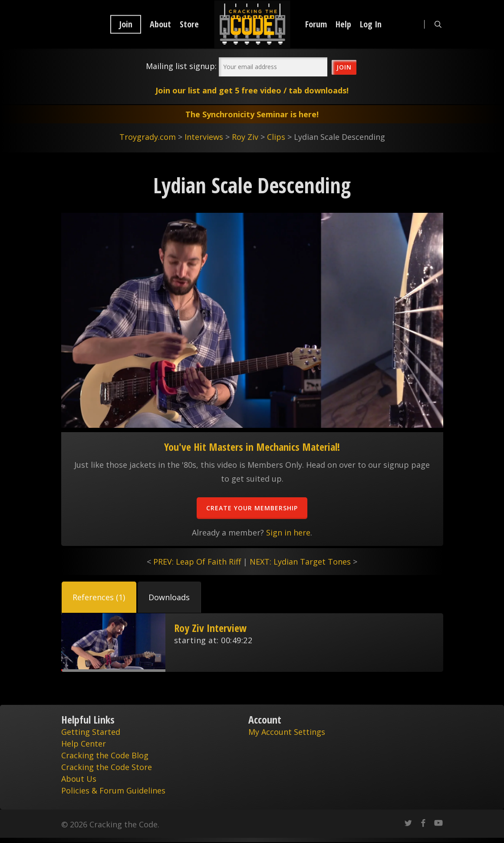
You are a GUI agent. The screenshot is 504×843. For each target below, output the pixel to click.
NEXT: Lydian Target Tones (300, 562)
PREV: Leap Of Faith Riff (197, 562)
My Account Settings (287, 732)
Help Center (84, 744)
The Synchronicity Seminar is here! (252, 114)
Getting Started (91, 732)
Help (343, 24)
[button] (99, 597)
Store (189, 24)
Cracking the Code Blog (105, 755)
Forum (316, 24)
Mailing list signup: (181, 66)
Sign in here (288, 532)
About (160, 24)
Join (126, 24)
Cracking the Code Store (107, 767)
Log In (371, 24)
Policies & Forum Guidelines (113, 790)
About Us (79, 779)
